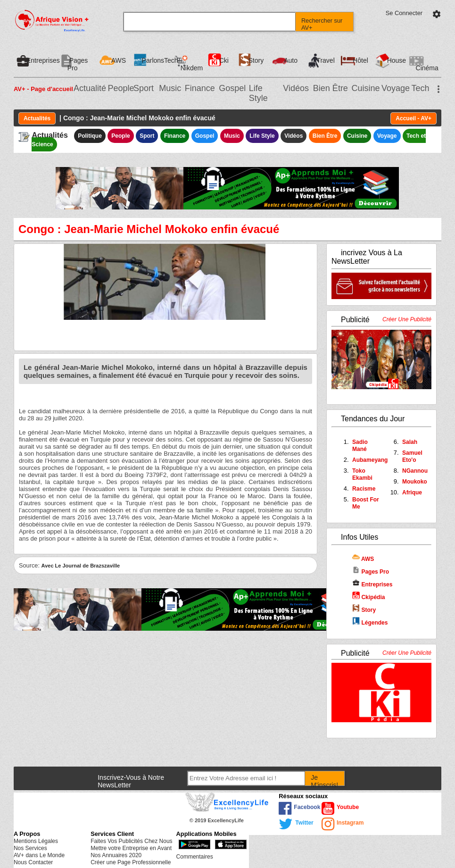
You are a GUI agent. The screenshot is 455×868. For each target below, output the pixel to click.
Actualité (90, 88)
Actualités (37, 118)
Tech (420, 88)
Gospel (232, 88)
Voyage (396, 88)
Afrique (412, 492)
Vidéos (296, 88)
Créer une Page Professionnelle (131, 862)
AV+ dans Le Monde (39, 855)
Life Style (258, 93)
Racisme (364, 489)
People (121, 88)
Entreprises (372, 584)
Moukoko (415, 482)
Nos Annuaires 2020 (116, 855)
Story (364, 610)
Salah (410, 442)
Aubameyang (370, 460)
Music (170, 88)
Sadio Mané (360, 446)
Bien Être (331, 88)
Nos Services (30, 848)
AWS (363, 559)
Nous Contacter (33, 862)
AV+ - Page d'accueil (43, 89)
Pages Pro (371, 572)
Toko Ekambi (362, 474)
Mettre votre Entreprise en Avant (131, 848)
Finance (200, 88)
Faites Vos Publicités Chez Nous (131, 841)
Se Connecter (404, 13)
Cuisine (365, 88)
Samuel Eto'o (412, 456)
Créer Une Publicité (407, 319)
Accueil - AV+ (414, 118)
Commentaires (195, 857)
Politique (90, 136)
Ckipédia (368, 597)
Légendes (370, 623)
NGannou (415, 471)
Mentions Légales (36, 841)
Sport (144, 88)
